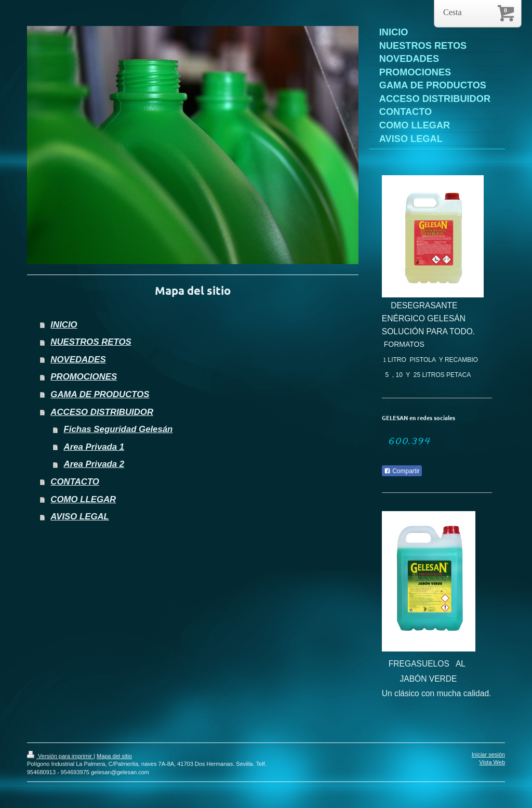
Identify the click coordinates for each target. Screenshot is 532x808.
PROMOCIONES (84, 377)
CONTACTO (75, 482)
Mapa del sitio (114, 756)
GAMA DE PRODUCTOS (100, 394)
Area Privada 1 (94, 447)
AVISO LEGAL (80, 517)
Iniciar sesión (488, 754)
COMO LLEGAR (83, 499)
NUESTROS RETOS (91, 342)
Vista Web (492, 762)
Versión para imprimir (60, 756)
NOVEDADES (78, 360)
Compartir (402, 471)
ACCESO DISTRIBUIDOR (102, 412)
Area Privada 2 (94, 464)
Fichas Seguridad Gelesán (118, 429)
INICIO (64, 325)
